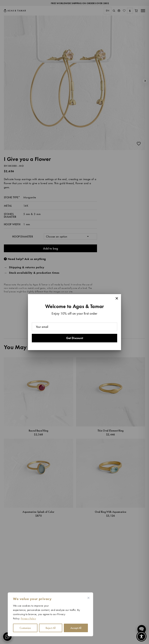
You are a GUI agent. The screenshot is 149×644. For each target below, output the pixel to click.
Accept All (76, 628)
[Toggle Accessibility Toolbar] (141, 636)
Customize (25, 628)
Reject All (51, 628)
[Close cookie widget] (88, 598)
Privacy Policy (28, 618)
